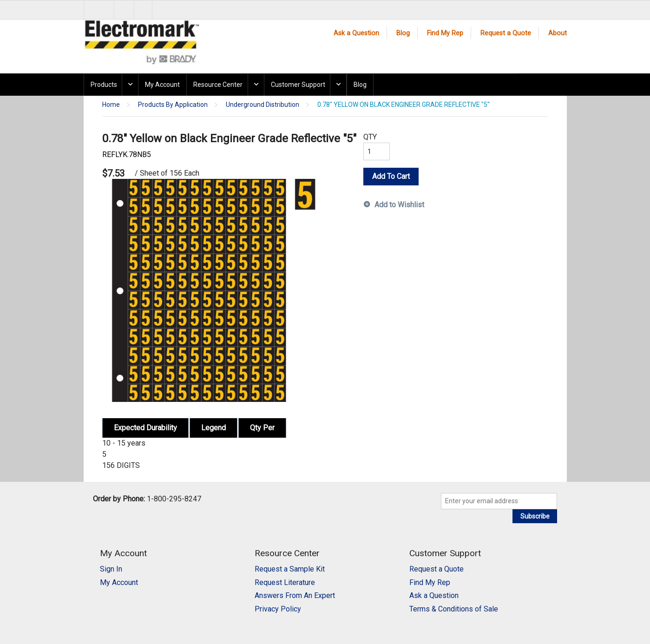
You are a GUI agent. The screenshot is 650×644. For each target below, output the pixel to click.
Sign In (111, 569)
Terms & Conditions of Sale (454, 609)
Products (104, 85)
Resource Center (218, 85)
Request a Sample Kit (290, 569)
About (558, 33)
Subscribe (535, 516)
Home (111, 105)
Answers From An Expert (295, 595)
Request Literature (285, 582)
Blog (403, 33)
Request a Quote (506, 33)
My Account (162, 85)
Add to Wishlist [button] (399, 205)
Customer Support (298, 85)
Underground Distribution (263, 105)
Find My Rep (445, 33)
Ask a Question (356, 33)
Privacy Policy (278, 609)
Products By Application (173, 105)
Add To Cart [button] (391, 176)
